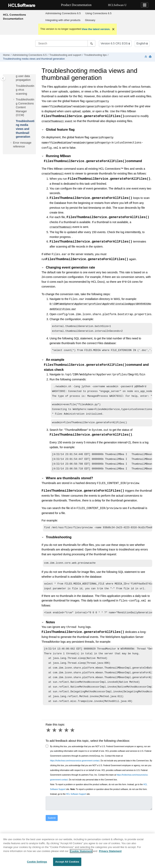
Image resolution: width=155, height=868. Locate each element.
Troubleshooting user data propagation (25, 76)
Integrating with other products (63, 20)
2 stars (55, 739)
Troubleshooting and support (65, 55)
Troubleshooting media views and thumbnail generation (34, 59)
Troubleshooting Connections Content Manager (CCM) (25, 107)
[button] (14, 86)
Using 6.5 (98, 13)
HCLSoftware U (117, 5)
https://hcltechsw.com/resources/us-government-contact (75, 770)
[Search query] (65, 43)
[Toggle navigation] (145, 5)
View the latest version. (96, 29)
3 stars (61, 739)
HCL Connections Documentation (15, 17)
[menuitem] (63, 13)
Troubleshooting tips (95, 55)
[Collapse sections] (146, 57)
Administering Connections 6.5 (63, 13)
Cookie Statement (81, 853)
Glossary (90, 20)
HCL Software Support (76, 803)
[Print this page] (151, 57)
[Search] (91, 43)
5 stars (73, 739)
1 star (49, 739)
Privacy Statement (110, 853)
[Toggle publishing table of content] (3, 78)
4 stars (67, 739)
